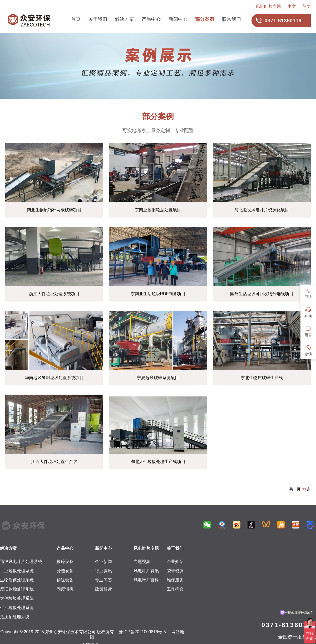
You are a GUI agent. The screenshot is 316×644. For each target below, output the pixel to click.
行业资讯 (103, 571)
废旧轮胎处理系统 (17, 589)
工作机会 (175, 589)
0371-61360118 (289, 625)
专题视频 (142, 562)
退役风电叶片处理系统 (21, 562)
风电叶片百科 (146, 580)
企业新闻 (103, 562)
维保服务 (175, 580)
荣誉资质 (175, 571)
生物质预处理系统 (17, 580)
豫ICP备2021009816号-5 (142, 632)
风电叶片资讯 (146, 571)
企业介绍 (175, 562)
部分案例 (205, 19)
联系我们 (231, 19)
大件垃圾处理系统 (17, 598)
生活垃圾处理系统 (17, 608)
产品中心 (151, 19)
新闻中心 (178, 19)
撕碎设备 (65, 562)
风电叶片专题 (268, 6)
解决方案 (125, 19)
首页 (76, 19)
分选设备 (65, 571)
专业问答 (103, 580)
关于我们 (98, 19)
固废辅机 (65, 589)
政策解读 (103, 589)
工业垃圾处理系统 (17, 571)
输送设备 (65, 580)
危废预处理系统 (15, 617)
